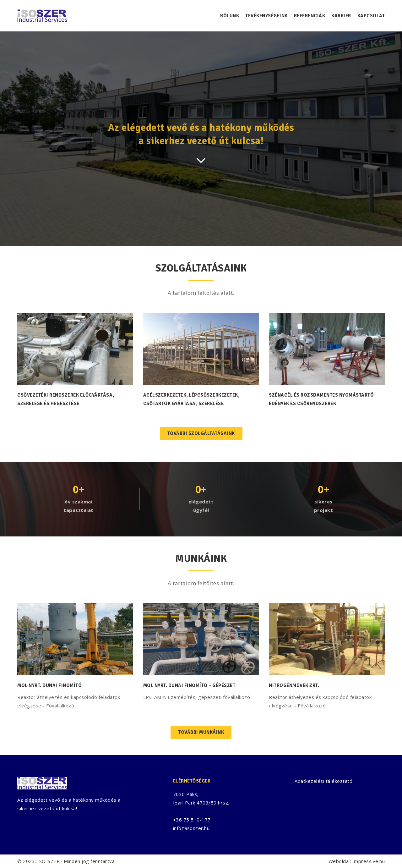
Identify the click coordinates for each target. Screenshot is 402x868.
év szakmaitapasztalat (79, 506)
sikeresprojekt (324, 506)
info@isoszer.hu (191, 828)
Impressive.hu (369, 861)
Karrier (341, 16)
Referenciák (310, 16)
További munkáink (201, 732)
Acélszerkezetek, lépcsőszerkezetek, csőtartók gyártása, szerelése (191, 399)
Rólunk (230, 16)
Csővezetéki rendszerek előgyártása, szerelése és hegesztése (66, 399)
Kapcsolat (371, 16)
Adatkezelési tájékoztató (323, 781)
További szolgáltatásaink (201, 433)
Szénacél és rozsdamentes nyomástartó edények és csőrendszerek (321, 399)
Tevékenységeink (266, 16)
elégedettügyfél (201, 506)
